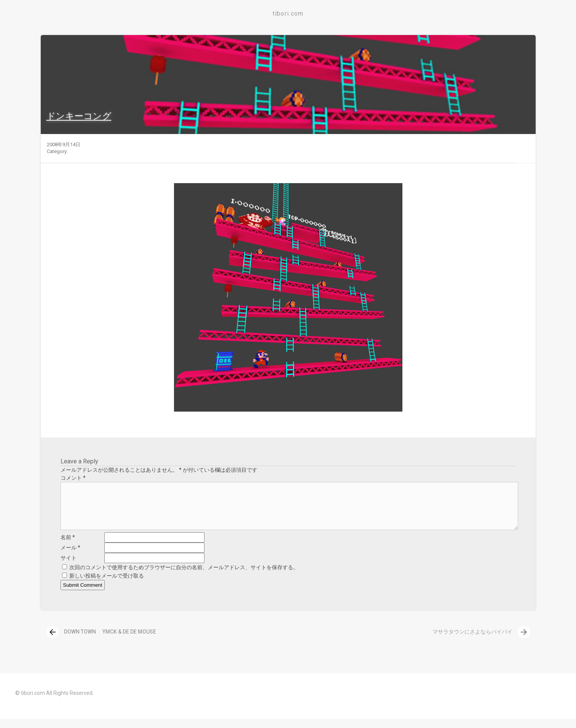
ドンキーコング (79, 116)
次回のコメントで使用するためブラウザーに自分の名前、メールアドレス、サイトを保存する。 (184, 576)
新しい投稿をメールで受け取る (107, 585)
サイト (69, 567)
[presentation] (53, 641)
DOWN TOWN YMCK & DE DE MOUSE (101, 641)
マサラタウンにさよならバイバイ (481, 641)
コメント (73, 478)
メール (70, 557)
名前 (68, 546)
